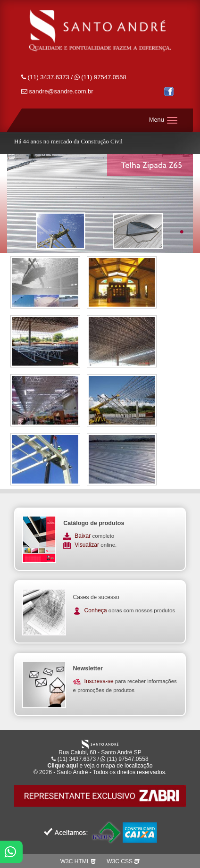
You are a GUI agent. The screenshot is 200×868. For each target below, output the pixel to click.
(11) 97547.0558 (100, 77)
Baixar (83, 536)
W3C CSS (123, 861)
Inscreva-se (99, 681)
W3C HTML (78, 861)
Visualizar (87, 545)
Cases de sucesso (96, 597)
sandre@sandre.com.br (57, 91)
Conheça (96, 610)
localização (138, 766)
